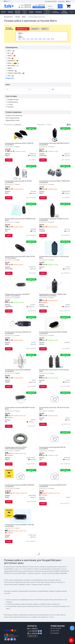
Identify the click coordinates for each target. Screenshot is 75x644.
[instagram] (9, 639)
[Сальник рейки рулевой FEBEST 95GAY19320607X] (20, 439)
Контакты (62, 1)
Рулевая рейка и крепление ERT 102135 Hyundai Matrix (54, 370)
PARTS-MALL (12, 66)
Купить (9, 160)
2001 (20, 39)
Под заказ (10, 107)
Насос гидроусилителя (12, 118)
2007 (44, 39)
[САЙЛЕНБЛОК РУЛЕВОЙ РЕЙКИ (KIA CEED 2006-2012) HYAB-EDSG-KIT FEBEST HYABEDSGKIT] (55, 172)
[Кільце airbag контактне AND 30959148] (55, 439)
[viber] (15, 639)
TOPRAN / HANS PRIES (15, 73)
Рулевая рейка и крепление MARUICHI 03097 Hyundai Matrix (53, 486)
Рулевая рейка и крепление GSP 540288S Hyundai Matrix (20, 219)
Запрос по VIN (39, 7)
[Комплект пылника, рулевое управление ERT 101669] (55, 248)
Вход (68, 1)
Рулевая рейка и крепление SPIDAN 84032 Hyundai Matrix (18, 370)
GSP (9, 58)
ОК (53, 89)
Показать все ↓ (10, 78)
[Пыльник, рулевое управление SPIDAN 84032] (20, 361)
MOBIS (13, 63)
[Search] (60, 6)
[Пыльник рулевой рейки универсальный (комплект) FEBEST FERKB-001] (20, 135)
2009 (52, 39)
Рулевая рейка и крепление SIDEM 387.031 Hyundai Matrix (18, 333)
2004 (32, 39)
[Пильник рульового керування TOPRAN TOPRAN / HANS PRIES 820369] (55, 286)
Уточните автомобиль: (10, 29)
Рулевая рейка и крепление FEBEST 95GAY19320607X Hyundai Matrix (16, 448)
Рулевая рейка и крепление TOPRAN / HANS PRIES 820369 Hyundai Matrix (53, 295)
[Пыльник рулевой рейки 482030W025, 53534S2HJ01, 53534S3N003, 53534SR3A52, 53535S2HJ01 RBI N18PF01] (20, 399)
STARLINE (11, 71)
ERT (9, 53)
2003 (28, 39)
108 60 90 (25, 5)
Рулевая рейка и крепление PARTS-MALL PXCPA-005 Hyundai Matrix (20, 257)
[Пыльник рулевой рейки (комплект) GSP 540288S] (20, 210)
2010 (20, 35)
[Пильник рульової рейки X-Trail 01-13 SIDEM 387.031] (20, 324)
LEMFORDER (12, 61)
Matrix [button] (45, 29)
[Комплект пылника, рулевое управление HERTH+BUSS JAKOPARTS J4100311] (20, 286)
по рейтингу (18, 125)
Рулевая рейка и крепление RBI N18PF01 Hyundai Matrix (20, 408)
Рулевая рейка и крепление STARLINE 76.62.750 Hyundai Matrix (54, 219)
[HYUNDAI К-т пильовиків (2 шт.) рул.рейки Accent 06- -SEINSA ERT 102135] (55, 361)
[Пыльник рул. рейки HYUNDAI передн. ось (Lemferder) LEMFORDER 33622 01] (55, 135)
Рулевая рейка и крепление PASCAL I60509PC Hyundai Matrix (53, 333)
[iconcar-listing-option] (70, 125)
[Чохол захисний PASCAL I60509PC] (55, 324)
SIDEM (9, 68)
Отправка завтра (12, 102)
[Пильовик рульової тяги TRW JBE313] (55, 399)
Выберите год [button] (22, 29)
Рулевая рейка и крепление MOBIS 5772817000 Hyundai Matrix (20, 525)
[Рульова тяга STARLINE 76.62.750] (55, 210)
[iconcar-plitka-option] (68, 125)
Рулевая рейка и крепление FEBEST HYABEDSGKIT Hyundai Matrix (55, 182)
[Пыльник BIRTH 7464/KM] (20, 172)
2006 (40, 39)
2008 (48, 39)
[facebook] (5, 639)
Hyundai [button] (35, 29)
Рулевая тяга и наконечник (14, 115)
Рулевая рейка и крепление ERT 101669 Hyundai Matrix (54, 257)
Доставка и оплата (51, 1)
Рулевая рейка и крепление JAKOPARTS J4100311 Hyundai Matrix (17, 295)
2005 (36, 39)
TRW (11, 76)
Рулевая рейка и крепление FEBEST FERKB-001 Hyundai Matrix (19, 144)
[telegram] (12, 639)
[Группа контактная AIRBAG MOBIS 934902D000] (20, 476)
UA (6, 1)
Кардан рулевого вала (12, 120)
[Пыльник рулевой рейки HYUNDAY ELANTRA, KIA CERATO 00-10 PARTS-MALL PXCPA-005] (20, 248)
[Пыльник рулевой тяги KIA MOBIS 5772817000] (20, 516)
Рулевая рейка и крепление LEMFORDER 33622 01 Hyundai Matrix (54, 144)
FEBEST (11, 56)
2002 (24, 39)
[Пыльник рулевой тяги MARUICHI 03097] (55, 476)
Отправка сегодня (12, 100)
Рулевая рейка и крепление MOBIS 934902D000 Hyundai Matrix (20, 486)
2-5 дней (9, 104)
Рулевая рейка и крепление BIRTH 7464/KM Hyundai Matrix (18, 182)
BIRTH (10, 51)
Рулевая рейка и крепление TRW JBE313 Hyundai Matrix (54, 408)
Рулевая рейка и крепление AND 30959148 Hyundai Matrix (52, 448)
